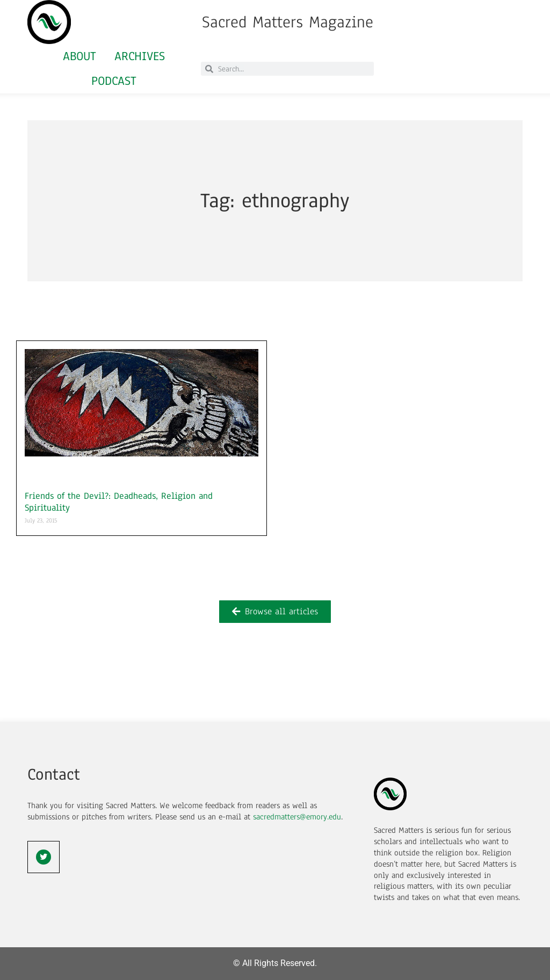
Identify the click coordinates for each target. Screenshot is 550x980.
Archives (140, 56)
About (79, 56)
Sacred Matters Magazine (288, 22)
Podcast (114, 81)
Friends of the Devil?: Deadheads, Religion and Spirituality (119, 502)
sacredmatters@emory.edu (297, 817)
